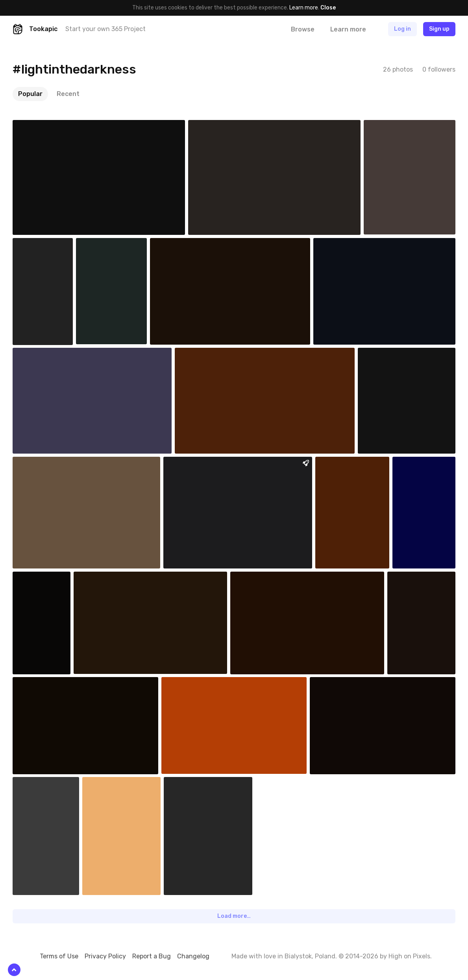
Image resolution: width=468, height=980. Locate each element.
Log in (402, 29)
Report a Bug (152, 956)
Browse (303, 29)
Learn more (304, 8)
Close (328, 8)
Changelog (193, 956)
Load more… (234, 916)
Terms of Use (59, 956)
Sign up (439, 29)
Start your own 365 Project (105, 29)
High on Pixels (409, 956)
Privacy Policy (105, 956)
